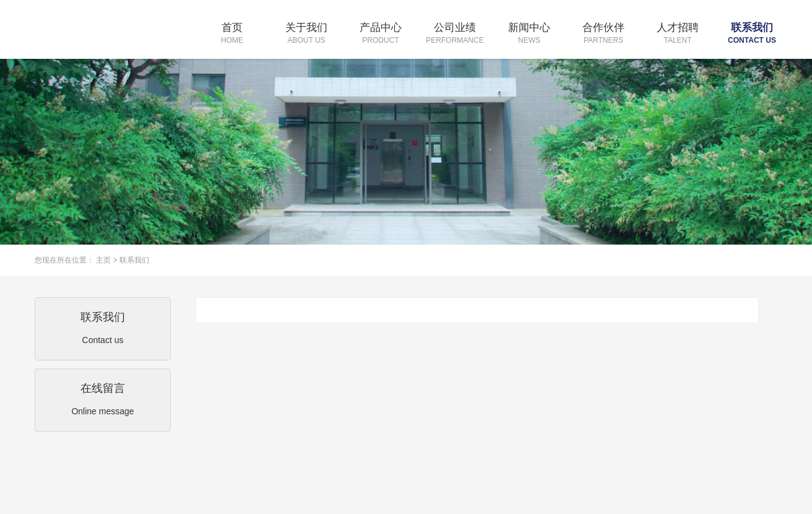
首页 (232, 34)
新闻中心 (529, 34)
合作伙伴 (603, 34)
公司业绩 (455, 34)
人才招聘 (678, 34)
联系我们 (752, 34)
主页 (103, 260)
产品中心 (381, 34)
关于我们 (306, 34)
